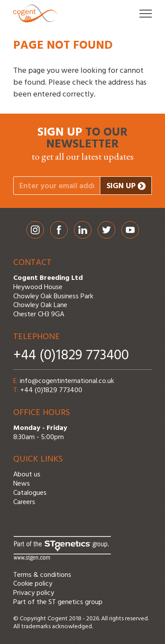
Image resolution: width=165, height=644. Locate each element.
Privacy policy (34, 593)
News (22, 484)
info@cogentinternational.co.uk (67, 381)
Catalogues (30, 493)
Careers (24, 502)
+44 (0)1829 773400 (71, 356)
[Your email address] (57, 186)
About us (27, 475)
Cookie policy (33, 584)
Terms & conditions (42, 575)
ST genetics (66, 602)
